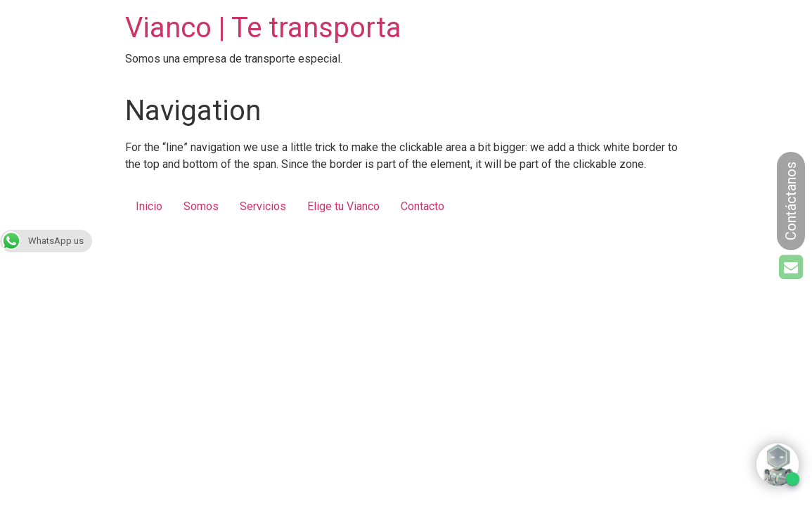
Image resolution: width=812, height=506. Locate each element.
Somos (201, 206)
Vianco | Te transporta (263, 28)
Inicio (149, 206)
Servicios (263, 206)
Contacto (423, 206)
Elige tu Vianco (343, 206)
